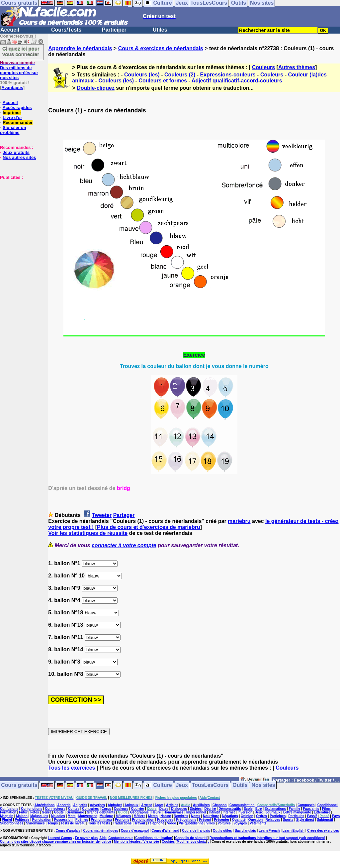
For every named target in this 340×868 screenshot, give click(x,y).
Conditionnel (328, 805)
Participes (278, 816)
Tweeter (102, 515)
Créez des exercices (323, 831)
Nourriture (211, 816)
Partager (124, 515)
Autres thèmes (297, 67)
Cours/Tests (66, 30)
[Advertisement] (20, 213)
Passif (312, 816)
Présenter (221, 820)
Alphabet (115, 805)
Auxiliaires (201, 805)
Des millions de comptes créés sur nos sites (19, 70)
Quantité (239, 820)
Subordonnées (12, 823)
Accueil (10, 30)
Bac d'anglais (245, 831)
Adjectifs (80, 805)
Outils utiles (222, 831)
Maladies (58, 816)
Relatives (273, 820)
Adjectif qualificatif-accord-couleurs (237, 81)
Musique (106, 816)
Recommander (18, 123)
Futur (23, 812)
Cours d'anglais (68, 831)
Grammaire (75, 812)
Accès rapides (17, 108)
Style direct (305, 820)
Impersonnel (196, 812)
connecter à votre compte (124, 545)
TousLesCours (210, 785)
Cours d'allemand (165, 831)
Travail (140, 823)
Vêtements (258, 823)
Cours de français (196, 831)
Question (255, 820)
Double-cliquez (96, 88)
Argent (146, 805)
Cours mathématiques (101, 831)
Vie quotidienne (191, 823)
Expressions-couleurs (228, 75)
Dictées (196, 809)
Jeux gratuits (16, 152)
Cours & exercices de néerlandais (161, 48)
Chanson (220, 805)
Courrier (138, 809)
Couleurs (263, 67)
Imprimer (12, 113)
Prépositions (186, 820)
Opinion (247, 816)
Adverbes (98, 805)
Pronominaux (102, 820)
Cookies (168, 842)
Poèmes (82, 820)
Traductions (122, 823)
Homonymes (174, 812)
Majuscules (39, 816)
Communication (242, 805)
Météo (153, 816)
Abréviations (45, 805)
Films (326, 809)
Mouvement (88, 816)
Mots (72, 816)
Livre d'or (12, 118)
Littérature (322, 812)
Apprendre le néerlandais (80, 48)
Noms (196, 816)
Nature (166, 816)
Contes (74, 809)
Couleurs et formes (163, 81)
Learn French (269, 831)
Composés (306, 805)
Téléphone (156, 823)
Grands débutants (101, 812)
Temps (53, 823)
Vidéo (171, 823)
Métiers (140, 816)
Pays (336, 816)
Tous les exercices (72, 768)
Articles (172, 805)
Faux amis (311, 809)
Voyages (240, 823)
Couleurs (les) (142, 75)
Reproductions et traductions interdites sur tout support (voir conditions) (267, 838)
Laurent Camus (60, 838)
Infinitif (214, 812)
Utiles (160, 30)
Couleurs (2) (180, 75)
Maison (22, 816)
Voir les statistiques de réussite (88, 533)
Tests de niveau (73, 823)
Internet (229, 812)
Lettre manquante (297, 812)
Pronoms (122, 820)
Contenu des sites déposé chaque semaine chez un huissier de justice (56, 842)
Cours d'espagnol (135, 831)
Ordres (261, 816)
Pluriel (7, 820)
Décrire (210, 809)
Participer (114, 30)
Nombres (181, 816)
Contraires (90, 809)
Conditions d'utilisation (154, 838)
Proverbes (165, 820)
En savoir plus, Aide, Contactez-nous (104, 838)
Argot (159, 805)
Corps (106, 809)
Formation (8, 812)
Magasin (7, 816)
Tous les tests (99, 823)
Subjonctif (325, 820)
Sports (288, 820)
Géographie (139, 812)
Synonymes (35, 823)
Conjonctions (32, 809)
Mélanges (124, 816)
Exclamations (275, 809)
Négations (230, 816)
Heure (156, 812)
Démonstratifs (230, 809)
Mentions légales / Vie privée (136, 842)
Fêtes (35, 812)
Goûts (59, 812)
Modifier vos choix (191, 842)
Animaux (131, 805)
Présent (205, 820)
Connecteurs (55, 809)
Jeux (182, 785)
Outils (240, 785)
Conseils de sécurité (191, 838)
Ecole (248, 809)
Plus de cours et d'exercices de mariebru (149, 527)
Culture (163, 785)
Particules (297, 816)
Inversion (245, 812)
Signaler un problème (13, 130)
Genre (47, 812)
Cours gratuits (19, 785)
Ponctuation (42, 820)
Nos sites (263, 785)
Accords (64, 805)
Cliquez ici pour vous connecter (21, 51)
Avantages (12, 88)
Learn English (294, 831)
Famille (295, 809)
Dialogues (179, 809)
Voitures (224, 823)
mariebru (239, 521)
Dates (164, 809)
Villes (211, 823)
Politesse (22, 820)
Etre (258, 809)
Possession (63, 820)
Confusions (9, 809)
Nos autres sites (19, 157)
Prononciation (143, 820)
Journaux (273, 812)
